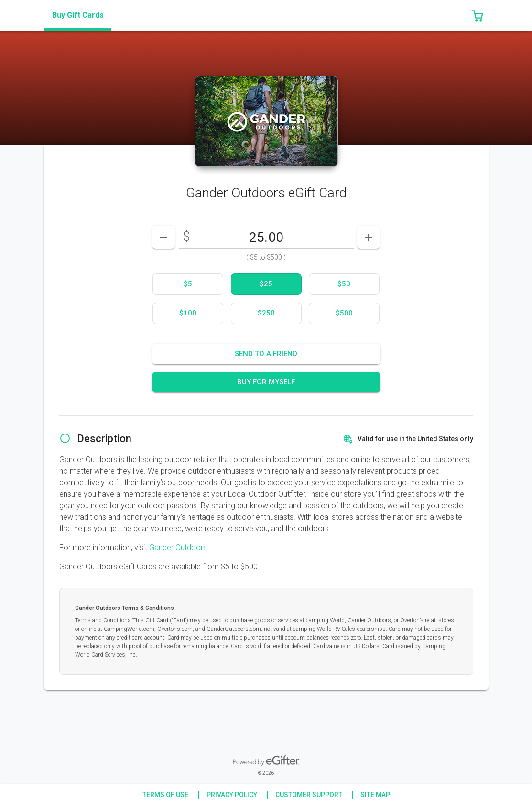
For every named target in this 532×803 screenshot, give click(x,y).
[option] (188, 284)
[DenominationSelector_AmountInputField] (266, 237)
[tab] (78, 15)
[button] (478, 15)
